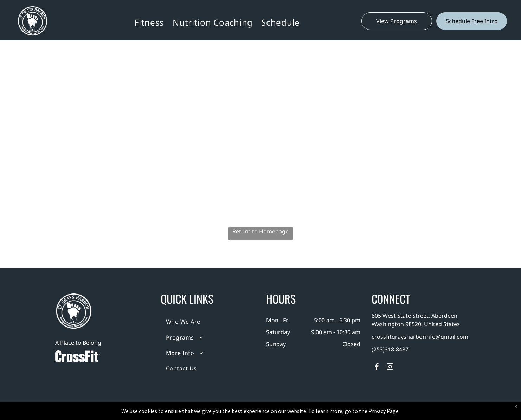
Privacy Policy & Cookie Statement (217, 413)
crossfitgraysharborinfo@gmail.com (420, 337)
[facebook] (377, 368)
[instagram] (390, 368)
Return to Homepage (260, 231)
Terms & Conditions (319, 413)
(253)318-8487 (390, 349)
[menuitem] (149, 22)
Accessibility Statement (275, 413)
